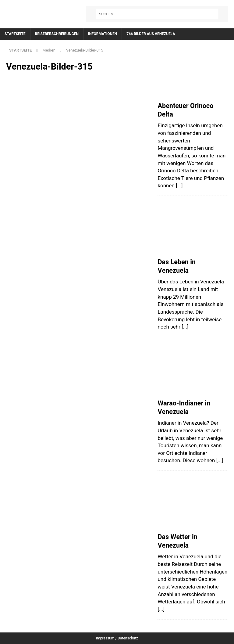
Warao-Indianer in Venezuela (184, 408)
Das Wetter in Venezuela (177, 541)
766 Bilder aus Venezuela (151, 34)
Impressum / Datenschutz (117, 638)
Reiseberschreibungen (57, 34)
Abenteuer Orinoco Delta (185, 110)
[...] (179, 185)
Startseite (15, 34)
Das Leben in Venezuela (177, 266)
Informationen (103, 34)
